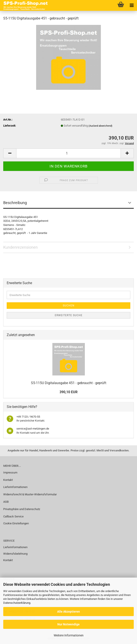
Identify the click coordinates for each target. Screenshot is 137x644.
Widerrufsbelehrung (15, 554)
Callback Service (13, 516)
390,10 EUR (68, 392)
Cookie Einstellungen (16, 523)
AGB (6, 502)
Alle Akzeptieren (68, 612)
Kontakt (8, 480)
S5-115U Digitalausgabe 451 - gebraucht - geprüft (69, 383)
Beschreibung (15, 203)
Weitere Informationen (69, 635)
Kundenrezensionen (20, 247)
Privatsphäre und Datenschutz (22, 509)
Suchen (69, 306)
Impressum (10, 473)
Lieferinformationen (15, 487)
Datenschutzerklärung (17, 603)
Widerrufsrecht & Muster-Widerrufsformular (30, 494)
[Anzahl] (68, 153)
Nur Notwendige (68, 624)
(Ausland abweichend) (100, 126)
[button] (10, 153)
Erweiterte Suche (69, 315)
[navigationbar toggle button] (132, 5)
